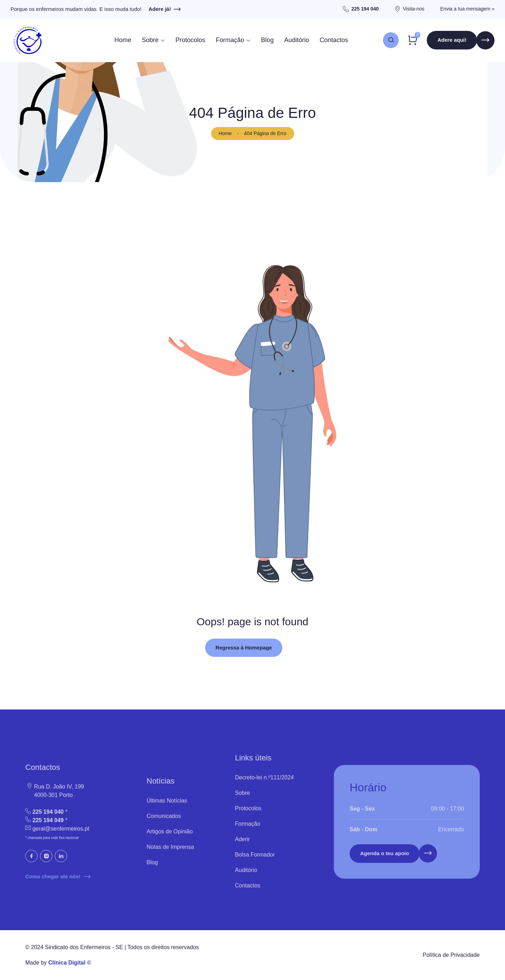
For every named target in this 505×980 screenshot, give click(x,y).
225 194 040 (365, 9)
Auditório (297, 40)
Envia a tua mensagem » (467, 9)
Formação (230, 40)
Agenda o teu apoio (385, 859)
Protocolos (190, 40)
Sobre (150, 40)
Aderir (243, 845)
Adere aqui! (452, 40)
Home (123, 40)
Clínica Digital (67, 963)
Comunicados (164, 822)
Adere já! (165, 9)
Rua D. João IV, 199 (55, 792)
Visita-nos (414, 9)
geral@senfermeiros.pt (61, 835)
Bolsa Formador (255, 860)
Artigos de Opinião (170, 837)
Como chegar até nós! (58, 882)
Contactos (334, 40)
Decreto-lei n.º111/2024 (264, 783)
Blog (267, 40)
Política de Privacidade (451, 955)
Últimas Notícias (167, 806)
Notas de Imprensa (170, 852)
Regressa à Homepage (244, 648)
